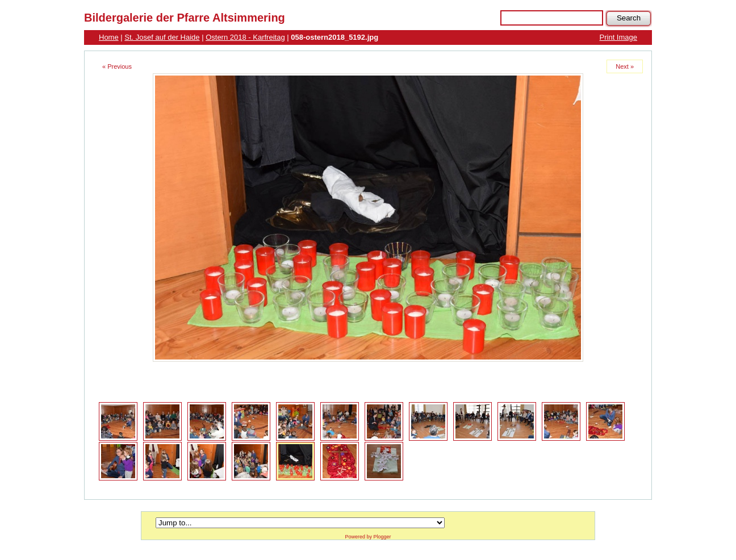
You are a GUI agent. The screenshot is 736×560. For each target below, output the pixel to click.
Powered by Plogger (368, 537)
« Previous (117, 66)
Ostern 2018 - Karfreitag (245, 37)
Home (109, 37)
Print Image (618, 37)
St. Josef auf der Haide (162, 37)
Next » (625, 66)
